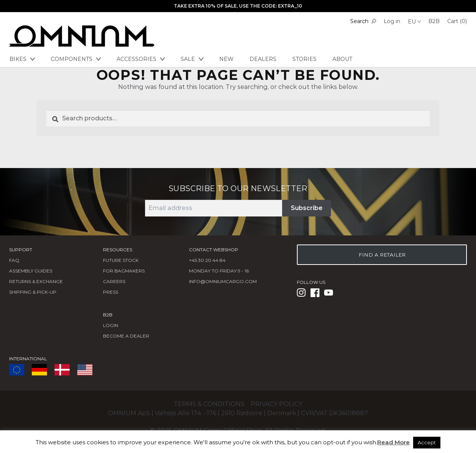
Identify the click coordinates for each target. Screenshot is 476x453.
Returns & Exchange (36, 281)
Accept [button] (427, 442)
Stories (304, 59)
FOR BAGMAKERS (124, 271)
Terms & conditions (209, 404)
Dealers (263, 59)
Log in (392, 21)
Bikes (22, 59)
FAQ (14, 260)
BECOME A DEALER (126, 336)
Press (111, 292)
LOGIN (111, 325)
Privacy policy (276, 404)
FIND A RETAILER (382, 255)
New (226, 59)
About (342, 59)
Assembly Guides (31, 271)
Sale (192, 59)
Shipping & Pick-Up (33, 292)
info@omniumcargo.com (223, 281)
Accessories (141, 59)
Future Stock (121, 260)
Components (76, 59)
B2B (434, 21)
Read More (393, 442)
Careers (114, 281)
